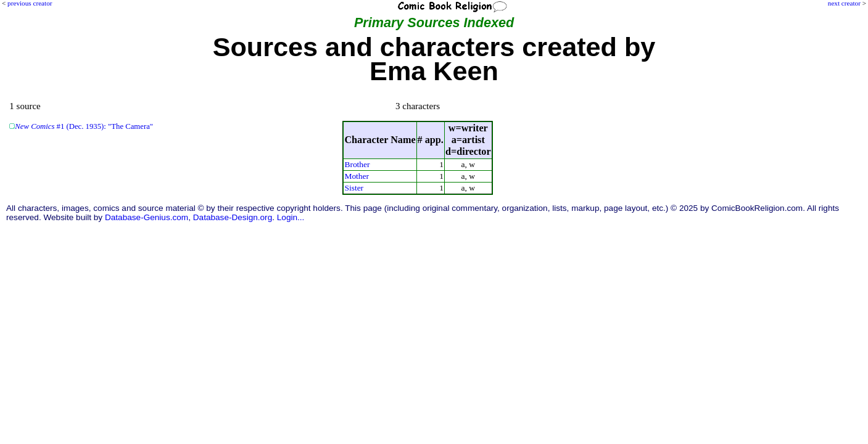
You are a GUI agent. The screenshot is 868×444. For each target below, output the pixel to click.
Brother (357, 164)
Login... (291, 217)
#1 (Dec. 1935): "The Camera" (84, 126)
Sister (354, 188)
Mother (357, 176)
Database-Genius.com (147, 217)
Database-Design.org (233, 217)
